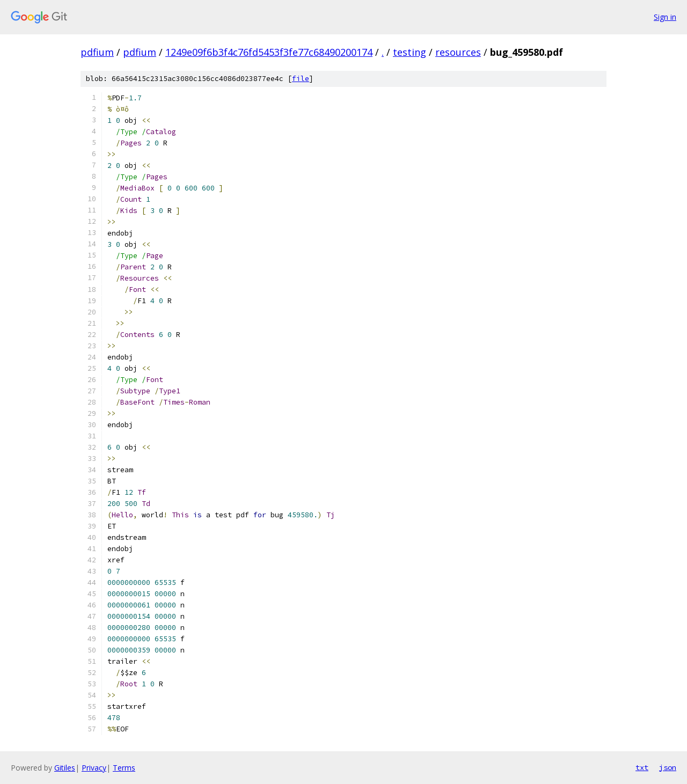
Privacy (94, 768)
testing (410, 52)
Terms (124, 768)
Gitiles (65, 768)
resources (458, 52)
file (301, 79)
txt (642, 767)
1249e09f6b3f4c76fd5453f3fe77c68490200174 (269, 52)
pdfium (97, 52)
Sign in (665, 17)
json (668, 767)
